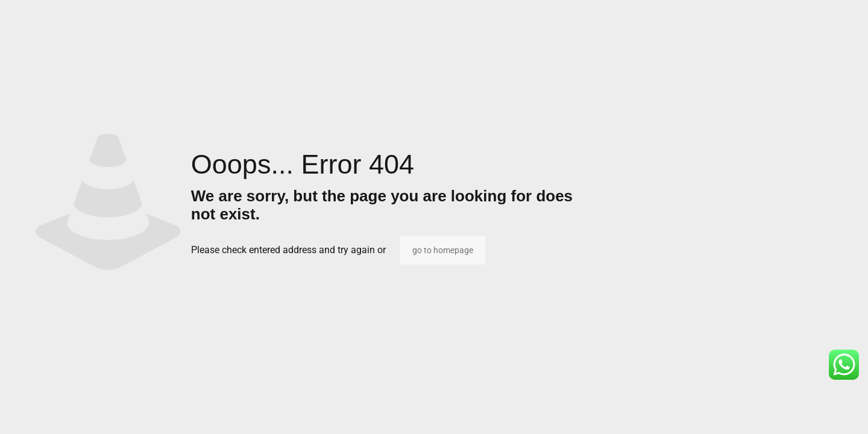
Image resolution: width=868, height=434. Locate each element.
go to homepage (443, 250)
